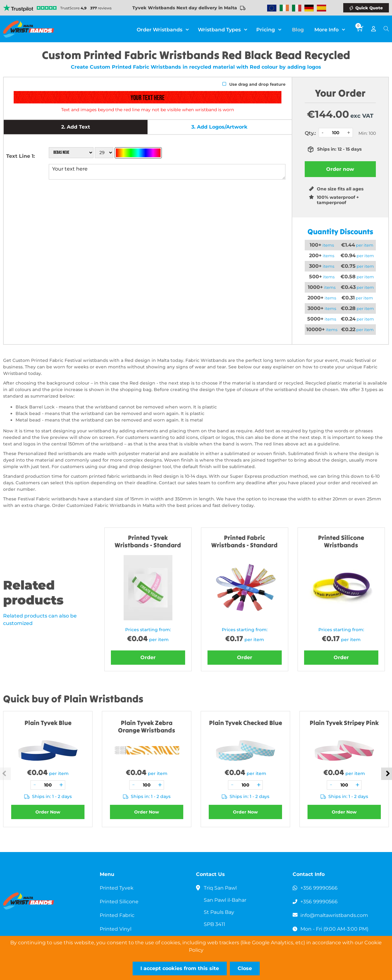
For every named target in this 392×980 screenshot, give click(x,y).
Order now (340, 169)
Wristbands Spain (321, 8)
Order (148, 657)
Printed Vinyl (116, 929)
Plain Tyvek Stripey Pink (344, 723)
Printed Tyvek (117, 888)
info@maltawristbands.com (335, 915)
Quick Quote (369, 8)
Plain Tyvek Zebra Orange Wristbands (147, 726)
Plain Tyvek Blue (48, 723)
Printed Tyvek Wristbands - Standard (148, 541)
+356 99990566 (319, 888)
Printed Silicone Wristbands (341, 541)
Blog (299, 29)
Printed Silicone (119, 902)
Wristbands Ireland (284, 8)
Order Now (48, 812)
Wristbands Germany (309, 8)
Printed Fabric (117, 915)
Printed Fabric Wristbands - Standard (244, 541)
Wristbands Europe (272, 8)
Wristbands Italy (297, 8)
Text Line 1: (21, 156)
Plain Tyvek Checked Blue (246, 723)
